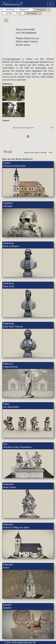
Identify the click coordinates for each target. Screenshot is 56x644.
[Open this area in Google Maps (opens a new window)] (8, 152)
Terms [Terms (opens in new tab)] (51, 153)
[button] (28, 136)
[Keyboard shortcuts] (21, 153)
